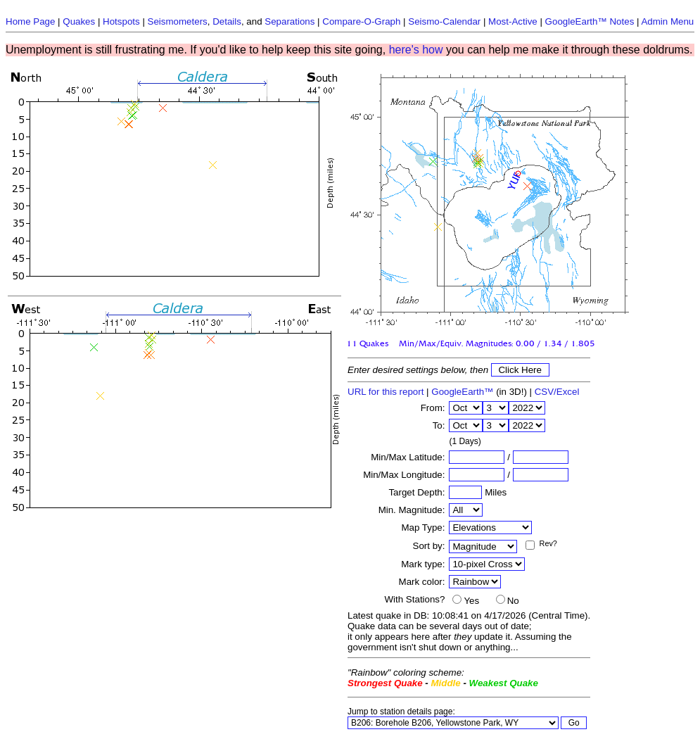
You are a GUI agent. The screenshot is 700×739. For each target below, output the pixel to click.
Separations (289, 21)
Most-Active (513, 21)
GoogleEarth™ (462, 392)
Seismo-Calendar (444, 21)
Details (227, 21)
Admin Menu (667, 21)
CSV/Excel (557, 392)
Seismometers (178, 21)
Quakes (79, 21)
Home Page (30, 21)
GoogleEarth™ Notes (590, 21)
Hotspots (121, 21)
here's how (416, 50)
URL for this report (386, 392)
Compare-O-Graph (361, 21)
